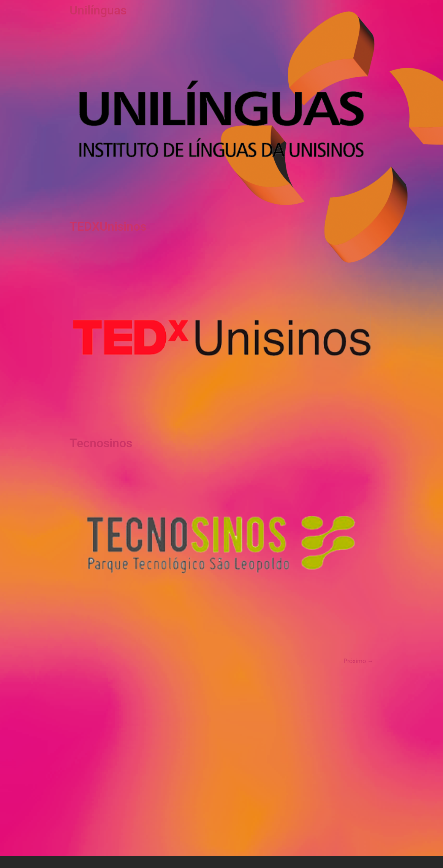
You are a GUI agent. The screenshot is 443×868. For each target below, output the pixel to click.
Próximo (358, 661)
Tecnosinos (101, 443)
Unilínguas (98, 10)
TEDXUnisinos (108, 227)
